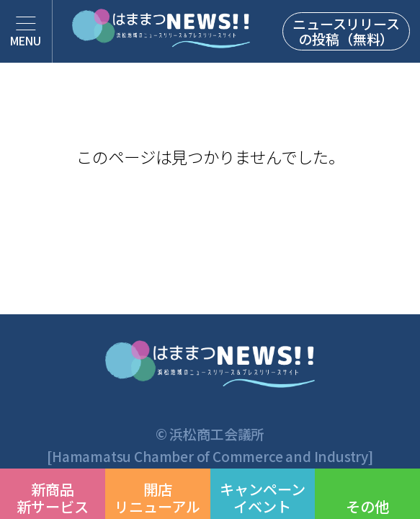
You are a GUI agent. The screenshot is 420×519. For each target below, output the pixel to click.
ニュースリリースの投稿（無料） (346, 31)
